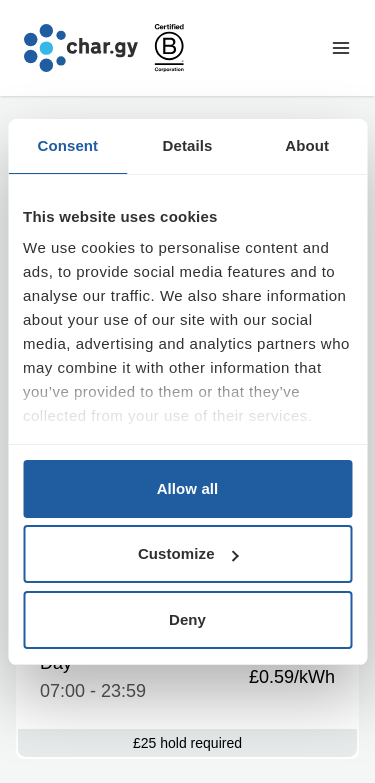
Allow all (188, 488)
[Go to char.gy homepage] (81, 48)
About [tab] (307, 145)
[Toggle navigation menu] (341, 48)
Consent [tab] (67, 145)
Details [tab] (188, 145)
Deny (187, 619)
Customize (188, 553)
